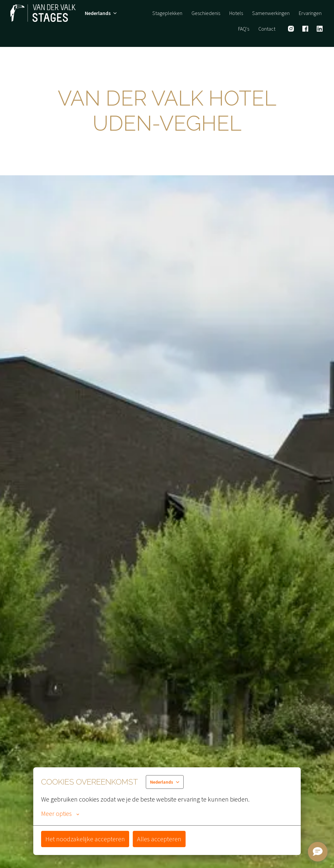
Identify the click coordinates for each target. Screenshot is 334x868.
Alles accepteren (159, 839)
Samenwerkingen (271, 13)
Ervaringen (310, 13)
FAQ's (244, 29)
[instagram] (291, 29)
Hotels (236, 13)
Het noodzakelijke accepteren (85, 839)
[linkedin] (320, 29)
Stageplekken (167, 13)
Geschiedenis (206, 13)
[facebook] (305, 29)
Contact (267, 29)
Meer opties (60, 814)
